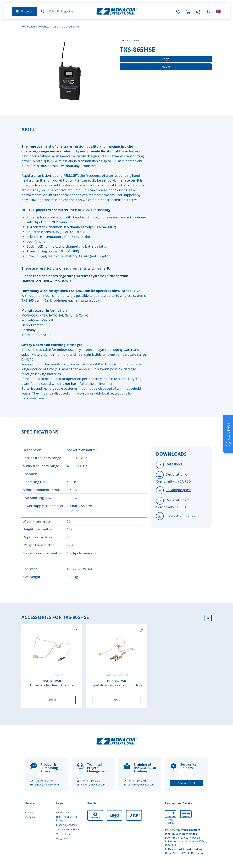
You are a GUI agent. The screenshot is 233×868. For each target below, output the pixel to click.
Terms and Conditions (68, 829)
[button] (208, 11)
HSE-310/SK (52, 681)
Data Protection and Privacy (67, 819)
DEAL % (54, 11)
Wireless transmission (66, 27)
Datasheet (174, 464)
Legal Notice (63, 812)
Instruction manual (181, 515)
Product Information (67, 825)
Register (166, 67)
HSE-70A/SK (116, 681)
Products (44, 27)
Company (30, 817)
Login (166, 59)
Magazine (67, 11)
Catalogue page (178, 490)
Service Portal (186, 783)
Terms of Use (63, 834)
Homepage (28, 27)
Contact (29, 812)
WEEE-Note (62, 839)
